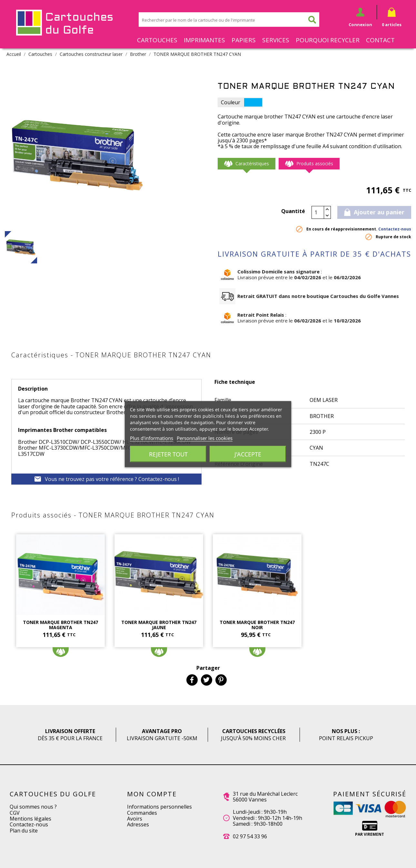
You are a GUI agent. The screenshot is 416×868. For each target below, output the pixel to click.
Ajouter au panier (374, 212)
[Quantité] (318, 212)
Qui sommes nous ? (33, 807)
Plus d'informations (152, 438)
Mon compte (152, 794)
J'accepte (248, 454)
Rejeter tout (168, 454)
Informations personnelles (159, 807)
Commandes (142, 813)
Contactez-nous (395, 229)
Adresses (138, 824)
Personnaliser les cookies (205, 438)
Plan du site (24, 831)
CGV (15, 813)
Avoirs (135, 819)
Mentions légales (30, 819)
